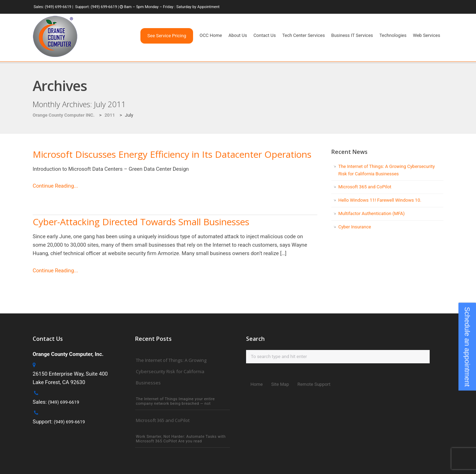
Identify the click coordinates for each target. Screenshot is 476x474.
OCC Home (211, 35)
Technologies (393, 35)
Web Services (427, 35)
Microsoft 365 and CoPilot (365, 187)
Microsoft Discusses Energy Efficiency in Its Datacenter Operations (172, 154)
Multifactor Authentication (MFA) (372, 213)
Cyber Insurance (355, 227)
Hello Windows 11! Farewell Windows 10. (380, 200)
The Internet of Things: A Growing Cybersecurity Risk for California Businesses (171, 371)
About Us (238, 35)
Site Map (280, 384)
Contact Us (265, 35)
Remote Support (314, 384)
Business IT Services (352, 35)
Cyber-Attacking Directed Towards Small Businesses (141, 222)
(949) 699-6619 (58, 7)
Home (256, 384)
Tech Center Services (304, 35)
